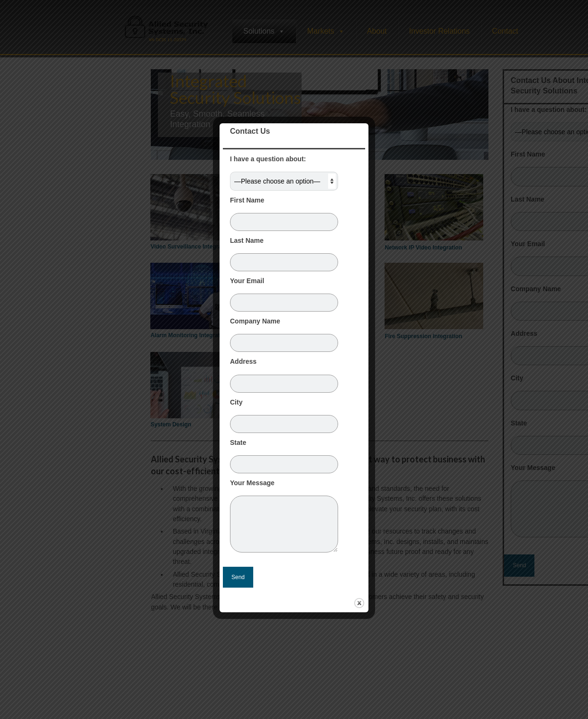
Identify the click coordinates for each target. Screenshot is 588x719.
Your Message (284, 488)
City (284, 413)
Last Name (284, 251)
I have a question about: (284, 170)
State (284, 453)
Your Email (284, 292)
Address (284, 372)
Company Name (284, 332)
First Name (284, 211)
